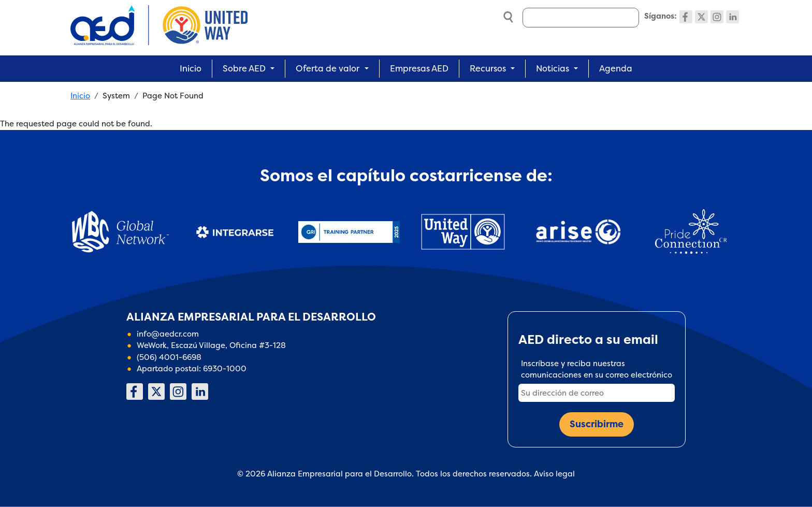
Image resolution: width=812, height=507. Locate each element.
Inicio (191, 68)
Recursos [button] (488, 68)
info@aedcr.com (168, 334)
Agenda (616, 68)
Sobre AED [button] (244, 68)
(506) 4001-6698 (169, 357)
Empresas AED (419, 68)
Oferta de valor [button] (328, 68)
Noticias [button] (553, 68)
